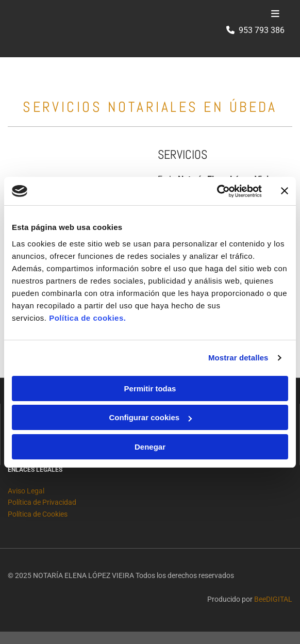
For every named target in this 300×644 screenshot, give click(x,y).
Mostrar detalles (238, 358)
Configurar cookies (150, 417)
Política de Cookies (38, 514)
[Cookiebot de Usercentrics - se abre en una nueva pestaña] (217, 191)
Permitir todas (150, 389)
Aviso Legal (26, 491)
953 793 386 (262, 30)
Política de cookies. (87, 318)
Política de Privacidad (42, 502)
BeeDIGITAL (273, 599)
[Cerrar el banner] (285, 191)
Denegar (150, 447)
